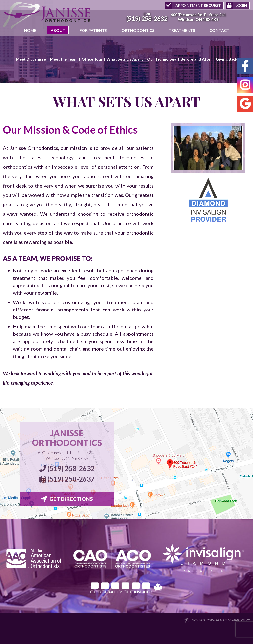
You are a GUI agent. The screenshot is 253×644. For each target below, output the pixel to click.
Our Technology (162, 59)
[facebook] (245, 66)
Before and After (196, 59)
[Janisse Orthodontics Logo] (47, 16)
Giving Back (227, 59)
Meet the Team (64, 59)
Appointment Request (198, 5)
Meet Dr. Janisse (31, 59)
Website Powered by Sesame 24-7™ (217, 620)
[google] (245, 104)
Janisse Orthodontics (67, 438)
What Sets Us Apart (125, 59)
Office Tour (92, 59)
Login (241, 5)
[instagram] (245, 85)
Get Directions (67, 499)
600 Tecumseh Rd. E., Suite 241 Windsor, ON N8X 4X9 (67, 455)
